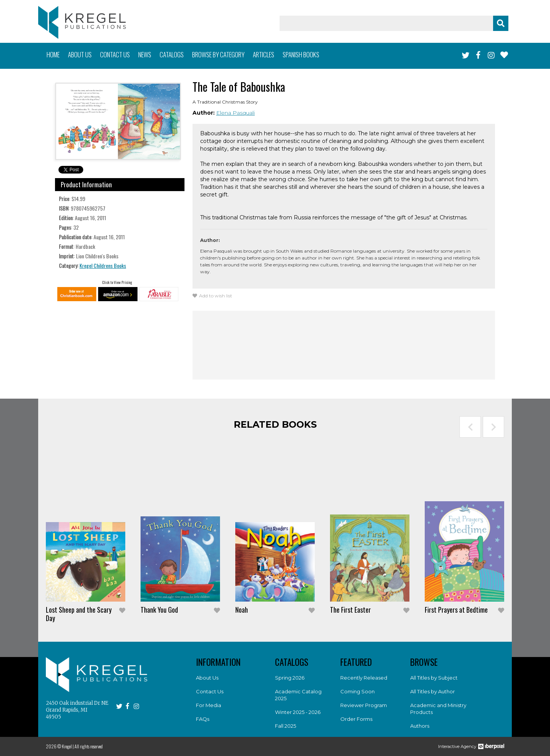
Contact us (115, 54)
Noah (242, 610)
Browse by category (218, 54)
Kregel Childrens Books (103, 265)
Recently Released (364, 678)
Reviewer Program (364, 705)
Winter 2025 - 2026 (298, 712)
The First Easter (350, 610)
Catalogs (172, 54)
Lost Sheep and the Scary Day (79, 614)
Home (53, 54)
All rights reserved (89, 746)
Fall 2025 (286, 726)
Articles (264, 54)
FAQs (203, 719)
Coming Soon (357, 691)
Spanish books (301, 54)
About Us (207, 678)
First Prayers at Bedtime (456, 610)
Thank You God (159, 610)
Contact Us (210, 691)
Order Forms (356, 719)
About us (80, 54)
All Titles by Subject (434, 678)
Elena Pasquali (235, 113)
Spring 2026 (290, 678)
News (145, 54)
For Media (209, 705)
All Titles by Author (433, 691)
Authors (420, 726)
